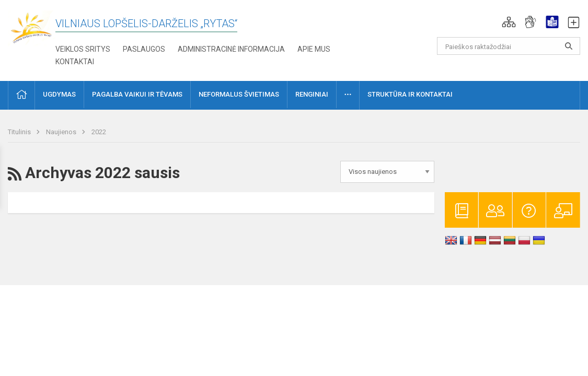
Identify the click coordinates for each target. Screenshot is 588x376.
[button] (509, 22)
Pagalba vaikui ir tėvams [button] (137, 94)
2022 (99, 132)
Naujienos (62, 132)
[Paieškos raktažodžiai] (509, 46)
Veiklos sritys (83, 49)
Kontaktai (75, 62)
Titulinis (20, 132)
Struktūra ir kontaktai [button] (410, 94)
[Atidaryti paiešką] (569, 46)
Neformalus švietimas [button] (239, 94)
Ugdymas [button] (59, 94)
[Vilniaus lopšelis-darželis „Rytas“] (32, 28)
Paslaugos (144, 49)
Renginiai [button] (312, 94)
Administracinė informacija (231, 49)
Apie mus (314, 49)
